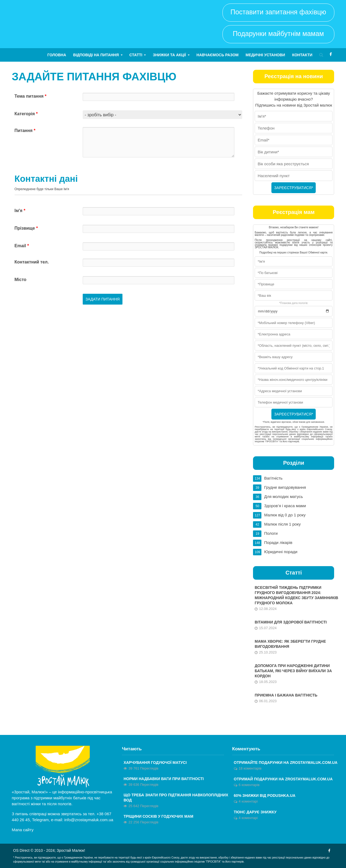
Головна (57, 55)
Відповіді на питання (96, 55)
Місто (21, 280)
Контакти (302, 55)
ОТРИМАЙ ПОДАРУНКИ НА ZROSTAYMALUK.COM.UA (283, 779)
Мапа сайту (23, 830)
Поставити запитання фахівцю (278, 12)
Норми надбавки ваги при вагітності (164, 779)
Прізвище (26, 228)
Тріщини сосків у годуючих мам (158, 816)
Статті (136, 55)
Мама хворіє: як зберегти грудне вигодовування (290, 644)
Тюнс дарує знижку (255, 812)
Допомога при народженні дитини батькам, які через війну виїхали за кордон (293, 671)
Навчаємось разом (218, 55)
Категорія (26, 114)
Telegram (41, 820)
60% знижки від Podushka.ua (265, 796)
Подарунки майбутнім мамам (278, 34)
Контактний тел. (32, 262)
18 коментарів (250, 768)
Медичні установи (265, 55)
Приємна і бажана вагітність (286, 695)
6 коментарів (249, 785)
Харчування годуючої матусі (155, 763)
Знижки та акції (169, 55)
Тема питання (31, 96)
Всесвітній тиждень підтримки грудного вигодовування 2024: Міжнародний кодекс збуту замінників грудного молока (296, 595)
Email (22, 246)
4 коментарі (248, 801)
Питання (25, 131)
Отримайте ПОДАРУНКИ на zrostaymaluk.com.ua (286, 763)
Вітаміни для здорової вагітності (291, 622)
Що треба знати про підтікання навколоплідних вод (176, 798)
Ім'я (20, 211)
